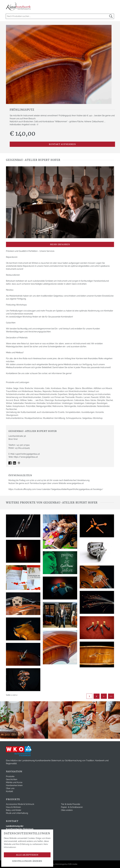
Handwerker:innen (14, 785)
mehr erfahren (60, 244)
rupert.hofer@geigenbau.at (27, 454)
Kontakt (9, 791)
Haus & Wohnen (13, 807)
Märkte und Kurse (14, 782)
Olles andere (67, 810)
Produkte (10, 776)
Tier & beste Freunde (71, 804)
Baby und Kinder (14, 810)
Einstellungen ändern (27, 861)
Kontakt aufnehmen (62, 144)
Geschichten (12, 779)
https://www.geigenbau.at (26, 457)
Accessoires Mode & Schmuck (20, 804)
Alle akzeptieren (27, 855)
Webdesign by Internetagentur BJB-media (60, 864)
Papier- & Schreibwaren (72, 807)
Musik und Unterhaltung (17, 813)
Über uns (10, 788)
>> (111, 696)
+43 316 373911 (23, 445)
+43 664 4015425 (22, 448)
